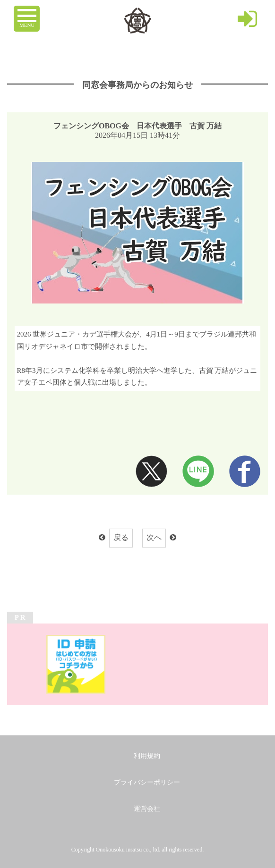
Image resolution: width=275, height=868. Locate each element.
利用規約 (147, 756)
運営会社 (147, 809)
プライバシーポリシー (147, 782)
